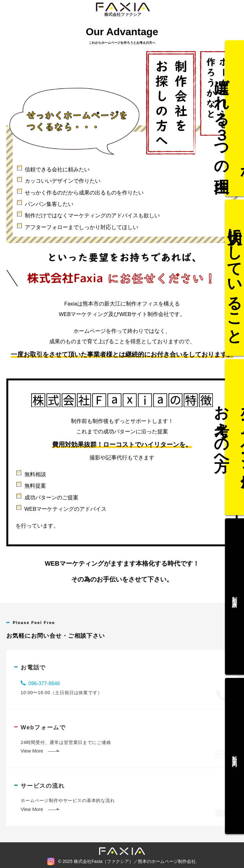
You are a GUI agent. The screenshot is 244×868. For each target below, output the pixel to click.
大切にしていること (235, 286)
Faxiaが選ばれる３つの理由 (234, 136)
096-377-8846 (44, 684)
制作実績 (235, 588)
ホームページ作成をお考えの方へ (234, 437)
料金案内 (235, 739)
